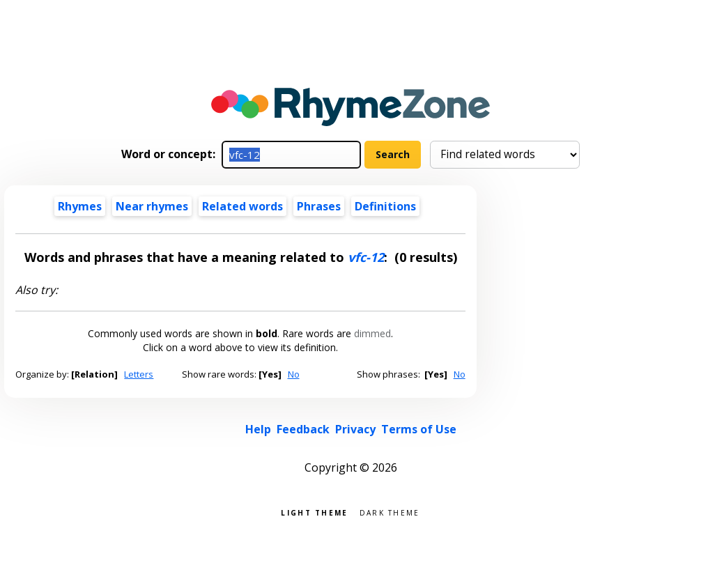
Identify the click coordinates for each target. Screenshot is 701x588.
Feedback (303, 429)
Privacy (355, 429)
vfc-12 (366, 257)
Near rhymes (152, 206)
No (294, 374)
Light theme (314, 512)
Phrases (319, 206)
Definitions (385, 206)
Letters (139, 374)
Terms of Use (419, 429)
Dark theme (390, 512)
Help (258, 429)
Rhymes (80, 206)
